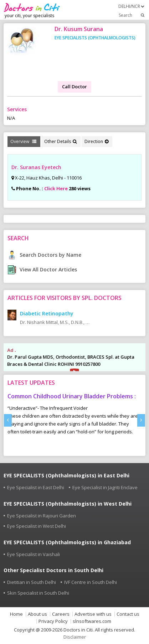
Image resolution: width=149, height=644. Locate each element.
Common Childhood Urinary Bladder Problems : (72, 396)
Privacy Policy (53, 621)
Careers (61, 614)
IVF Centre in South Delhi (91, 582)
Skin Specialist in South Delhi (38, 593)
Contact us (128, 614)
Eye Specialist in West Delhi (37, 526)
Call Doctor (74, 87)
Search (132, 15)
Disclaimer (75, 637)
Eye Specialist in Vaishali (34, 554)
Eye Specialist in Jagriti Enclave (105, 487)
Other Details (60, 141)
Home (16, 614)
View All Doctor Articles (42, 269)
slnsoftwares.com (92, 621)
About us (37, 614)
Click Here (56, 188)
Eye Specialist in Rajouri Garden (42, 516)
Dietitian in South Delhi (32, 582)
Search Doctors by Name (44, 255)
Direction (96, 141)
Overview (23, 141)
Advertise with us (93, 614)
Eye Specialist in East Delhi (36, 487)
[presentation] (8, 420)
